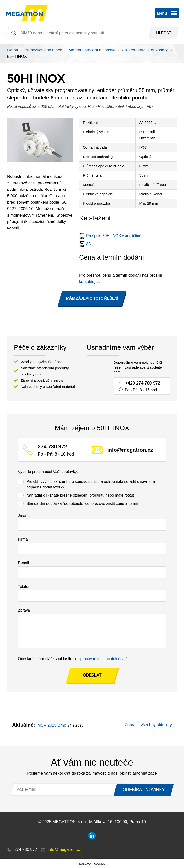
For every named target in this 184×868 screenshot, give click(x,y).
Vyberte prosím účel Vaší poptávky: (48, 472)
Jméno (24, 516)
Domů (13, 50)
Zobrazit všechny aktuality (148, 725)
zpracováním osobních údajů (103, 659)
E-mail (23, 563)
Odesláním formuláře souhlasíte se (73, 659)
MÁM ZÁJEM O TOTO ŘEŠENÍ (92, 298)
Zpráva (24, 610)
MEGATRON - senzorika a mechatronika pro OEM (27, 13)
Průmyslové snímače (43, 50)
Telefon (24, 587)
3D (86, 244)
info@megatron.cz (130, 450)
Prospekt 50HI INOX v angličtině (111, 236)
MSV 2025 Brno (52, 725)
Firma (23, 539)
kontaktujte (89, 282)
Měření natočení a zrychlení (94, 50)
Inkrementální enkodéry (146, 50)
